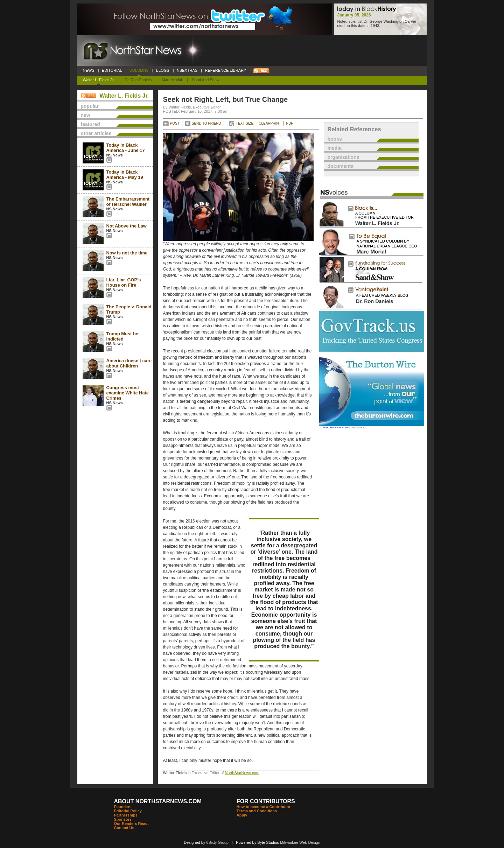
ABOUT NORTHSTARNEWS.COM (158, 801)
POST (175, 123)
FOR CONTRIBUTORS (266, 801)
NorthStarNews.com (242, 773)
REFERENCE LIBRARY (225, 70)
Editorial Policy (128, 811)
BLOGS (163, 70)
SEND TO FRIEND (206, 123)
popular (90, 106)
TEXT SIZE (245, 123)
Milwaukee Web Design (300, 842)
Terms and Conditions (257, 811)
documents (341, 166)
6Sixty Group (217, 842)
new (86, 115)
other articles (96, 133)
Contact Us (124, 828)
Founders (123, 807)
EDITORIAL (112, 70)
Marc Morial (172, 80)
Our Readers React (131, 824)
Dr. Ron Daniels (138, 80)
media (335, 148)
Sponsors (123, 819)
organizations (344, 157)
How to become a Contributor (264, 807)
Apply (242, 815)
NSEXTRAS (187, 70)
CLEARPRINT (270, 123)
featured (90, 124)
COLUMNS (139, 70)
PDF (290, 123)
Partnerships (126, 815)
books (335, 139)
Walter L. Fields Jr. (99, 80)
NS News (115, 155)
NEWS (89, 70)
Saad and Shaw (206, 80)
